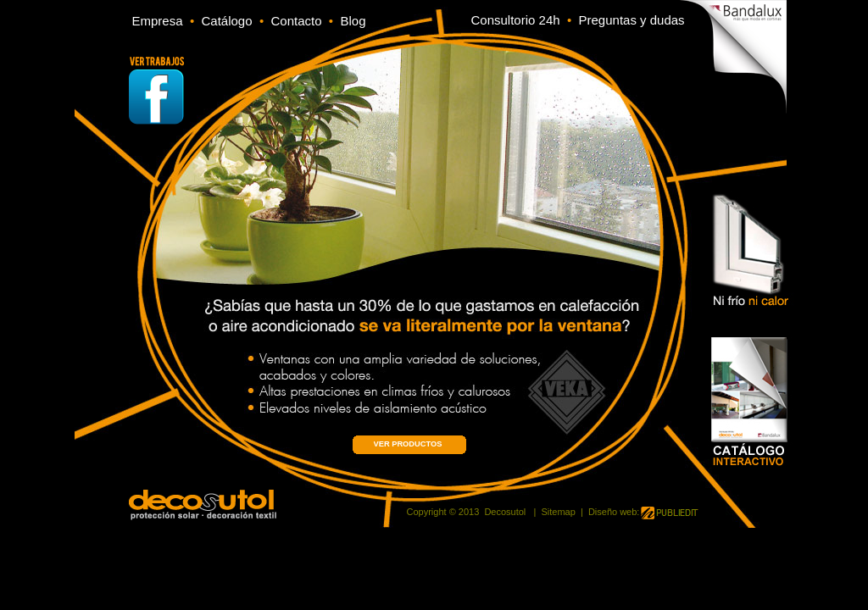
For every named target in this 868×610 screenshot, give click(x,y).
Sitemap (558, 512)
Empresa (158, 21)
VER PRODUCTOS (408, 444)
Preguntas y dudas (632, 20)
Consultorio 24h (516, 20)
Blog (353, 21)
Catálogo (230, 21)
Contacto (299, 21)
